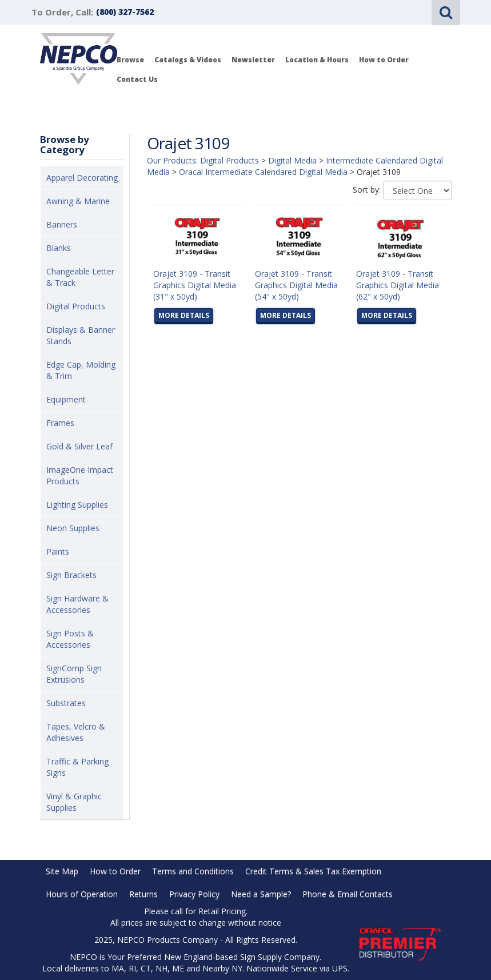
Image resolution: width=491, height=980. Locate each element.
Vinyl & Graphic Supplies (74, 802)
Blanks (59, 248)
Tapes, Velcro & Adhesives (76, 732)
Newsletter (253, 60)
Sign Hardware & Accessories (77, 604)
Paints (58, 551)
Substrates (66, 703)
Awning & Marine (78, 201)
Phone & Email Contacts (348, 894)
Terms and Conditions (193, 871)
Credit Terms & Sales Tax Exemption (313, 871)
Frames (60, 423)
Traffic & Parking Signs (77, 767)
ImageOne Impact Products (80, 475)
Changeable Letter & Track (80, 277)
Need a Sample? (261, 894)
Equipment (66, 399)
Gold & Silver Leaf (79, 446)
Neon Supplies (73, 528)
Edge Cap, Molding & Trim (81, 370)
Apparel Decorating (82, 178)
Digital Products (76, 306)
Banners (62, 224)
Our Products (171, 160)
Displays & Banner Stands (81, 335)
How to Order (384, 60)
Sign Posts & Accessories (70, 639)
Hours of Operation (82, 894)
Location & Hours (317, 60)
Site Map (62, 871)
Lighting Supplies (77, 505)
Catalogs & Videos (188, 60)
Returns (143, 894)
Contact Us (137, 79)
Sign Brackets (71, 575)
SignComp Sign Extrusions (74, 674)
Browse (130, 60)
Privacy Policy (194, 894)
